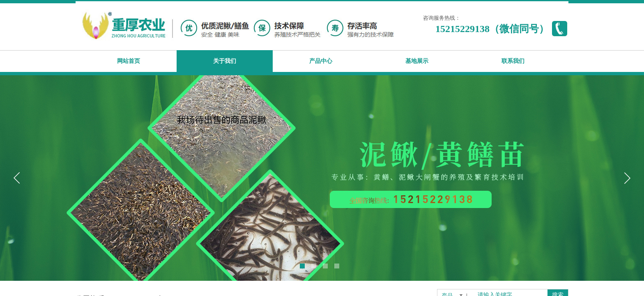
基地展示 (417, 61)
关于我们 (225, 61)
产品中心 (321, 61)
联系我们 (513, 61)
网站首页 (129, 61)
